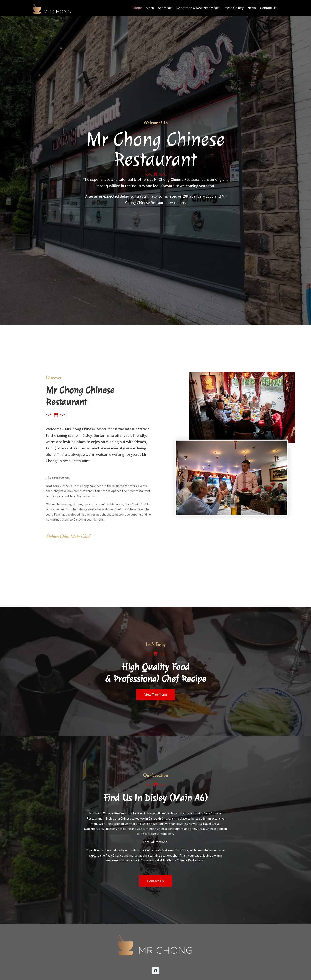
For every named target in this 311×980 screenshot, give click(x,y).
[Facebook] (155, 971)
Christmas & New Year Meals (198, 8)
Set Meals (165, 8)
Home (137, 8)
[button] (156, 694)
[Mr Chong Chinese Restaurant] (52, 8)
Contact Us (268, 8)
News (252, 8)
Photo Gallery (234, 8)
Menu (150, 8)
